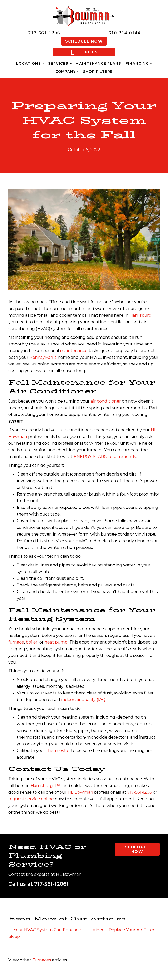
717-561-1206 (44, 33)
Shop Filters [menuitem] (98, 72)
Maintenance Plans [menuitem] (98, 63)
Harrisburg (140, 315)
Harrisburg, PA (46, 786)
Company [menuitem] (66, 72)
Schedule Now (84, 41)
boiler (32, 642)
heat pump (56, 642)
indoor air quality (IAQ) (84, 700)
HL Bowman (80, 792)
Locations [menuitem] (29, 63)
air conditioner (106, 401)
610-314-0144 (125, 33)
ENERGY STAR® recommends (105, 457)
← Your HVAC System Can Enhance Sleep (45, 933)
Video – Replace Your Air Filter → (126, 930)
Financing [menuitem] (137, 63)
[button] (43, 63)
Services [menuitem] (58, 63)
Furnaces (42, 960)
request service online (31, 799)
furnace (16, 642)
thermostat (58, 750)
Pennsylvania (43, 357)
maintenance (74, 351)
